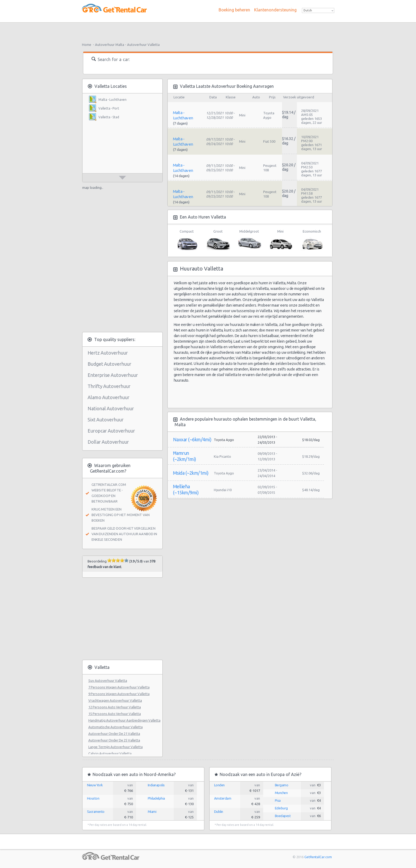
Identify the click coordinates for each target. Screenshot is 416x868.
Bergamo (282, 785)
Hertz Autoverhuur (108, 353)
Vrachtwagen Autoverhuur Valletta (115, 700)
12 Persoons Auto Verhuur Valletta (115, 707)
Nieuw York (95, 785)
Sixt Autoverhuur (106, 420)
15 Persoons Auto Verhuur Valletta (115, 714)
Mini (281, 240)
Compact (187, 240)
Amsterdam (223, 798)
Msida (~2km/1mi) (191, 473)
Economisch (312, 240)
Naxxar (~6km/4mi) (192, 439)
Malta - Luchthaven (112, 100)
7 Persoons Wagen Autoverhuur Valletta (119, 687)
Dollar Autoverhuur (108, 442)
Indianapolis (156, 785)
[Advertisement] (208, 30)
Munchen (281, 793)
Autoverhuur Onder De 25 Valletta (114, 740)
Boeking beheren (234, 10)
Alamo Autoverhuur (109, 397)
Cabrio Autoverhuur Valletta (110, 753)
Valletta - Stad (109, 117)
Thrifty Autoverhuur (109, 386)
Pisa (278, 800)
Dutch (308, 10)
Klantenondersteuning (275, 10)
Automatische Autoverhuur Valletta (116, 727)
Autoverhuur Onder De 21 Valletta (114, 734)
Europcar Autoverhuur (111, 431)
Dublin (219, 812)
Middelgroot (249, 240)
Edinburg (281, 808)
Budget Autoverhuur (109, 364)
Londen (219, 785)
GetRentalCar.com (318, 857)
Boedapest (283, 816)
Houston (93, 798)
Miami (152, 812)
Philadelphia (156, 798)
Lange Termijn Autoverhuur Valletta (116, 747)
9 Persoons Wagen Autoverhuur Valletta (119, 694)
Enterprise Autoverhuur (113, 375)
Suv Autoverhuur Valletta (108, 681)
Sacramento (96, 812)
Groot (218, 240)
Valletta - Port (109, 108)
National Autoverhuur (111, 408)
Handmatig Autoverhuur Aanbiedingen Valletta (124, 720)
